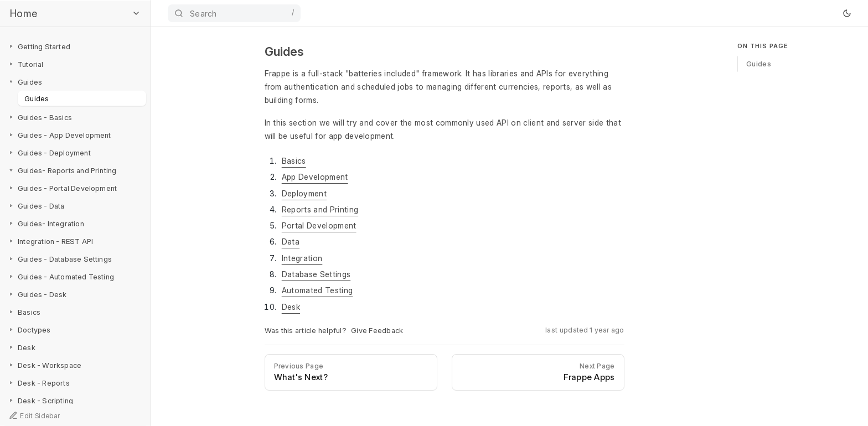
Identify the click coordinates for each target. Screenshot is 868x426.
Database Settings (316, 274)
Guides (37, 98)
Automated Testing (317, 290)
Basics (294, 161)
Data (291, 241)
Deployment (304, 193)
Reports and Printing (320, 209)
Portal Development (319, 225)
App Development (315, 177)
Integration (302, 258)
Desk (291, 307)
